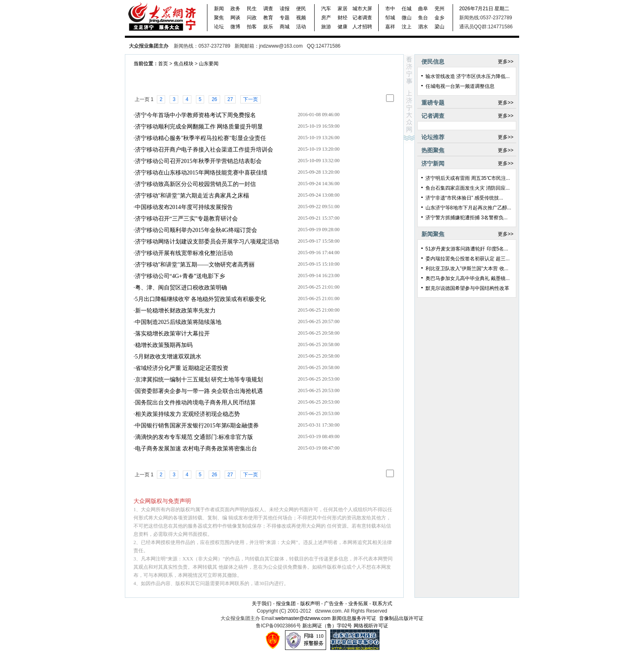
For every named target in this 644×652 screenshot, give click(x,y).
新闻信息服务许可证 (354, 618)
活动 (301, 27)
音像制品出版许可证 (401, 618)
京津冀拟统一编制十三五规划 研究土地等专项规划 (199, 380)
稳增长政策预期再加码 (164, 345)
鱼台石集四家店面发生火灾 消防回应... (468, 188)
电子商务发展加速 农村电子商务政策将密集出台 (196, 449)
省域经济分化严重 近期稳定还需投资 (182, 368)
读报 (285, 9)
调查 (268, 9)
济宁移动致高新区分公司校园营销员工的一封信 (195, 184)
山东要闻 (209, 64)
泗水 (423, 27)
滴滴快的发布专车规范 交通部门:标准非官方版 (194, 437)
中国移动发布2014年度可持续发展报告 (184, 207)
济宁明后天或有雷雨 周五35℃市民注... (468, 178)
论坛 (219, 27)
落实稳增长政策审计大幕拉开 (172, 334)
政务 (235, 9)
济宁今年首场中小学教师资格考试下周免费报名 (195, 115)
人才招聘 (362, 27)
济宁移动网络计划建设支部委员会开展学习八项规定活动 (207, 242)
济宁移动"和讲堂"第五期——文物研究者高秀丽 (195, 265)
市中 (390, 9)
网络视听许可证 (371, 626)
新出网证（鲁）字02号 (327, 626)
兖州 (439, 9)
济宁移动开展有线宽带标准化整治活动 (184, 253)
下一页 (251, 99)
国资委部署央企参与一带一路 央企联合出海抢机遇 (199, 391)
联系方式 (382, 604)
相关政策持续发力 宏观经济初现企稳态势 (188, 414)
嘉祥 (390, 27)
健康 (343, 27)
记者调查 (362, 18)
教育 (268, 18)
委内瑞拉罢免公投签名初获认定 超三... (468, 259)
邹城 (390, 18)
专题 (285, 18)
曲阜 (423, 9)
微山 (407, 18)
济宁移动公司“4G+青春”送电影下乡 (180, 276)
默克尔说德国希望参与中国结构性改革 (467, 288)
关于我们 (262, 604)
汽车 (326, 9)
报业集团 (286, 604)
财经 (343, 18)
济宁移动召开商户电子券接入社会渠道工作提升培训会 (204, 150)
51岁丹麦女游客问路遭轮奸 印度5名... (467, 249)
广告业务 (334, 604)
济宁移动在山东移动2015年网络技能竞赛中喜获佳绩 (201, 173)
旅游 (326, 27)
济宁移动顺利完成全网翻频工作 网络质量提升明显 (199, 127)
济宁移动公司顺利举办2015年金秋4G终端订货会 (196, 230)
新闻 (219, 9)
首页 (163, 64)
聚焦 (219, 18)
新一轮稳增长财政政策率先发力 (175, 311)
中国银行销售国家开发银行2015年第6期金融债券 (197, 426)
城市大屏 (362, 9)
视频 (301, 18)
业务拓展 (359, 604)
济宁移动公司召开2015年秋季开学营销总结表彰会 (198, 161)
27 (230, 99)
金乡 (439, 18)
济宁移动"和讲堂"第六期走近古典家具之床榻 (192, 196)
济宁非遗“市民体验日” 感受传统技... (464, 198)
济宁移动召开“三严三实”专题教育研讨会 (186, 219)
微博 (235, 27)
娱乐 (268, 27)
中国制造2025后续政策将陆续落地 (178, 322)
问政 (252, 18)
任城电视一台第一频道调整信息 (460, 86)
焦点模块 (184, 64)
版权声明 (310, 604)
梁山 (439, 27)
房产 (326, 18)
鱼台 (423, 18)
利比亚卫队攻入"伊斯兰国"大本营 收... (467, 269)
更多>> (506, 62)
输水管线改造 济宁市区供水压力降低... (468, 76)
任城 (407, 9)
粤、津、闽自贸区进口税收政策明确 (181, 288)
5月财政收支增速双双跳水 (168, 357)
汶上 (407, 27)
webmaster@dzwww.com (303, 618)
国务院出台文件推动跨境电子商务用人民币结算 (195, 403)
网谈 (235, 18)
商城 (285, 27)
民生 (252, 9)
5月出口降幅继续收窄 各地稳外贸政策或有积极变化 (201, 299)
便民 (301, 9)
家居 (343, 9)
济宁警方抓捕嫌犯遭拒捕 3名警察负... (467, 218)
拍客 (252, 27)
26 (214, 99)
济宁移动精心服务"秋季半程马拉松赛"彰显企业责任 (201, 138)
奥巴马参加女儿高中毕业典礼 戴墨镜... (468, 278)
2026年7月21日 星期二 (484, 9)
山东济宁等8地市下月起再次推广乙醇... (468, 208)
